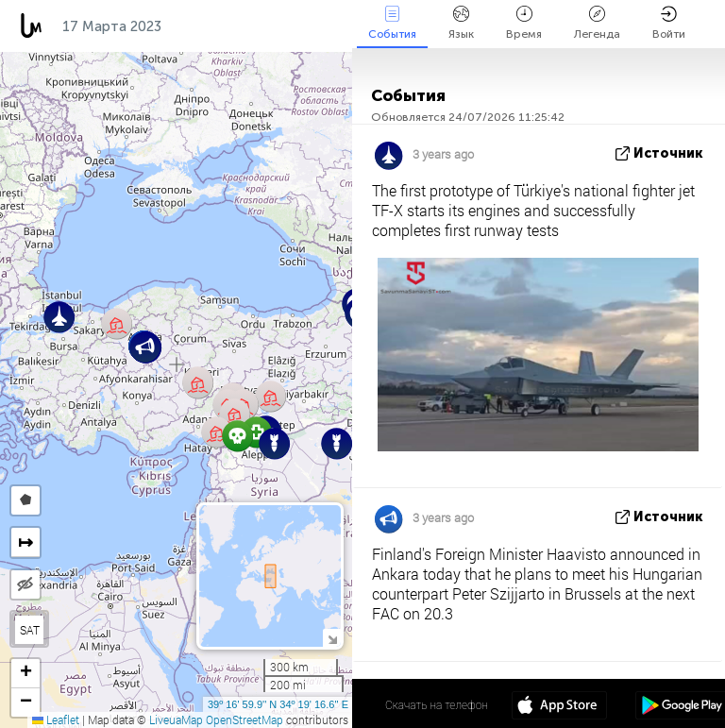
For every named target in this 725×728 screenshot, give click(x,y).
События (392, 23)
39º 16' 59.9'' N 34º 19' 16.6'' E (278, 704)
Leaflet (56, 720)
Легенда (597, 23)
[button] (337, 443)
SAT (30, 630)
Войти (669, 23)
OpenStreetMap (244, 720)
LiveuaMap (176, 720)
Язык (461, 23)
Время (524, 23)
